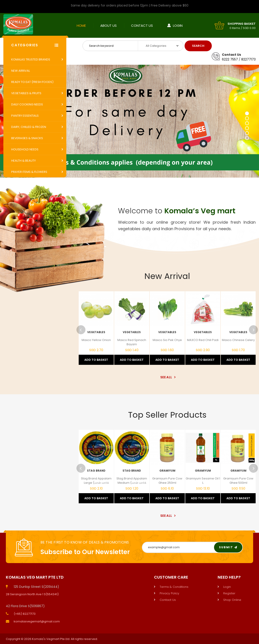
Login (178, 26)
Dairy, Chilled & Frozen (29, 127)
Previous (81, 330)
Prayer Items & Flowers (29, 172)
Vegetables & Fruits (26, 93)
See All (167, 377)
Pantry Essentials (25, 116)
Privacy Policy (169, 593)
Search (198, 46)
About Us (108, 26)
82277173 (248, 59)
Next (253, 330)
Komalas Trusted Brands (31, 59)
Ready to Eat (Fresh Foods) (32, 82)
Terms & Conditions (174, 587)
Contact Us (142, 26)
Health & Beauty (23, 161)
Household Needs (25, 149)
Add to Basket (96, 360)
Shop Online (232, 600)
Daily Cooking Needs (27, 104)
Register (229, 593)
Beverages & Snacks (27, 138)
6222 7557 (230, 59)
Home (81, 26)
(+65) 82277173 (25, 614)
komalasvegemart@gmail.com (37, 621)
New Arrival (21, 71)
